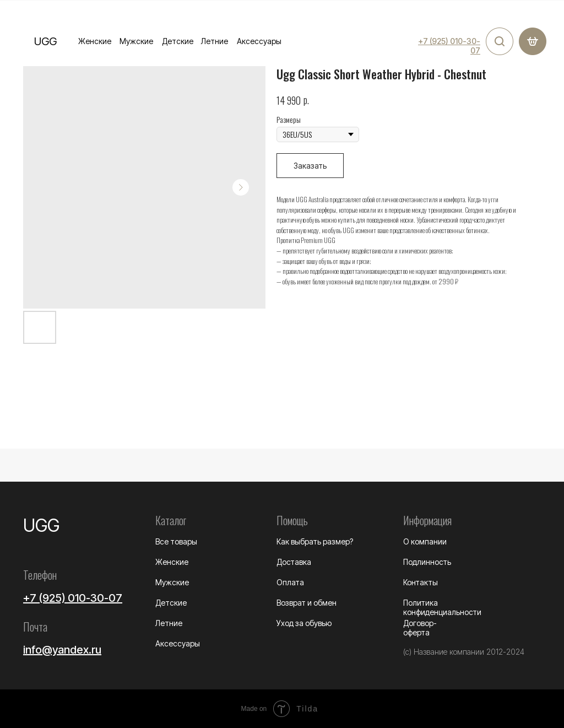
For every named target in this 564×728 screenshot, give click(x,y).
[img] (500, 41)
